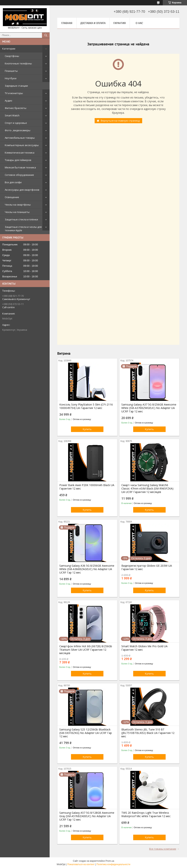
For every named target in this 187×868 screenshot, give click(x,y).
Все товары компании (163, 849)
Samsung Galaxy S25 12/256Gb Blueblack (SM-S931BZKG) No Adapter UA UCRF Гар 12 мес (86, 733)
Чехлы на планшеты (17, 212)
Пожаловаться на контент (81, 864)
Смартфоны (12, 56)
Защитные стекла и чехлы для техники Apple (23, 229)
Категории (9, 49)
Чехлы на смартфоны (18, 205)
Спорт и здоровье (16, 123)
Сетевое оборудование (19, 175)
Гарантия (120, 23)
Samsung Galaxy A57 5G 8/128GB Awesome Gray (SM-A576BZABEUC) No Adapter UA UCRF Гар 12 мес (87, 816)
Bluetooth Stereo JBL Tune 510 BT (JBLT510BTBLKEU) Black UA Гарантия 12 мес (148, 733)
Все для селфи (13, 182)
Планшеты (11, 71)
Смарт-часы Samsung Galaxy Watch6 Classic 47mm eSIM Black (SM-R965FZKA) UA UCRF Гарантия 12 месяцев (147, 489)
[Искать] (46, 35)
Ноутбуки (11, 78)
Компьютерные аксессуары (22, 145)
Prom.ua (110, 861)
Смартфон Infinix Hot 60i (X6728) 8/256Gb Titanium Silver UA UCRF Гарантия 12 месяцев (86, 650)
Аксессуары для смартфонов (22, 190)
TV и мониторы (14, 93)
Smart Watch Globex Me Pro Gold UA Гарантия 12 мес (144, 648)
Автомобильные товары (20, 138)
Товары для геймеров (18, 160)
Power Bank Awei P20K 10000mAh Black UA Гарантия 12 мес (87, 487)
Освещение (12, 197)
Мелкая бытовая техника (20, 167)
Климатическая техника (20, 153)
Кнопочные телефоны (18, 63)
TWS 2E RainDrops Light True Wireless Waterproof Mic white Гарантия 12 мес (146, 814)
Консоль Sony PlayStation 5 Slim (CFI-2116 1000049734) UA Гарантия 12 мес (86, 406)
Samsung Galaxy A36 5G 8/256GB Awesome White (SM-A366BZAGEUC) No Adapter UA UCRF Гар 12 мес (87, 569)
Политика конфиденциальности (113, 864)
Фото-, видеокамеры (18, 130)
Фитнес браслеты (16, 108)
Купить (87, 429)
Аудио (8, 101)
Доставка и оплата (93, 23)
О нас (139, 23)
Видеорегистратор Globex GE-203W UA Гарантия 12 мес (147, 567)
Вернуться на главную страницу (120, 121)
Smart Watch (12, 115)
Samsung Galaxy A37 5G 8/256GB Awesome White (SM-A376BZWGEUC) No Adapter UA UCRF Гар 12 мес (149, 408)
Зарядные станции (16, 86)
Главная (67, 23)
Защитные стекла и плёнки (21, 219)
